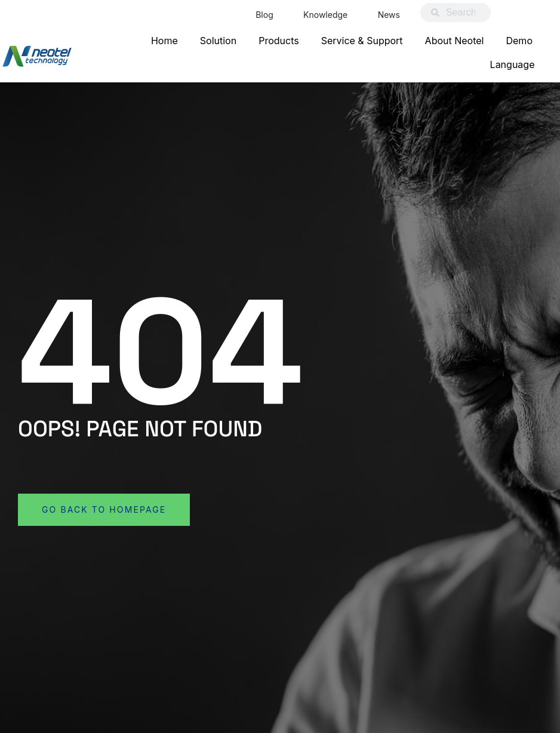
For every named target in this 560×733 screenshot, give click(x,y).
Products (279, 41)
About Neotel (455, 41)
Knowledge (325, 15)
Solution (218, 41)
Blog (264, 15)
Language (513, 64)
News (388, 15)
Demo (519, 41)
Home (164, 41)
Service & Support (362, 41)
